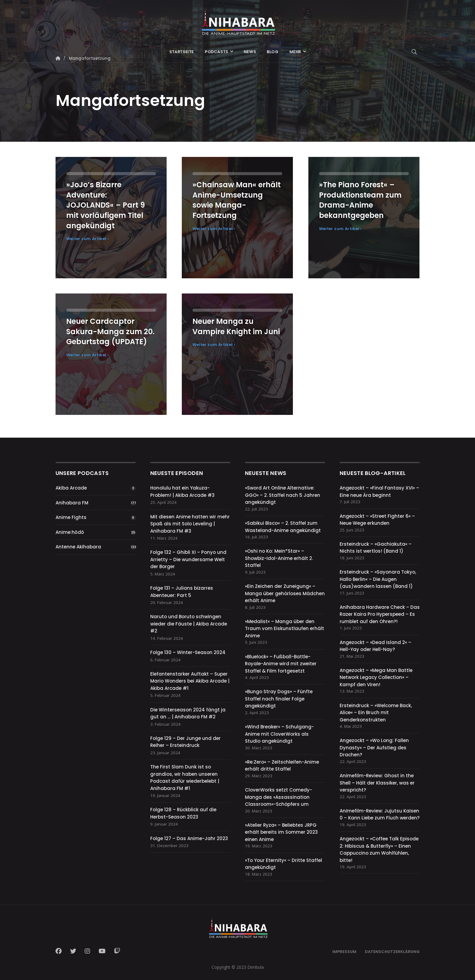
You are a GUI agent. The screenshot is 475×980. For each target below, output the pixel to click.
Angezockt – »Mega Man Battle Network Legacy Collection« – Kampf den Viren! (376, 677)
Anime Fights (71, 517)
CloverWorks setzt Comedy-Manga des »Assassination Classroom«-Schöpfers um (278, 797)
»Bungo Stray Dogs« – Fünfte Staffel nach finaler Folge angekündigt (279, 699)
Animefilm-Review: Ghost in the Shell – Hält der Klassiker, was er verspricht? (377, 783)
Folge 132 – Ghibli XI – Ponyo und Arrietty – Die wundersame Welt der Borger (188, 559)
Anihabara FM (72, 503)
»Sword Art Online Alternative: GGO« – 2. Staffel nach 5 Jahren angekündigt (283, 495)
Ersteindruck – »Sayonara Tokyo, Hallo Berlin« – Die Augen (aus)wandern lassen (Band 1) (378, 579)
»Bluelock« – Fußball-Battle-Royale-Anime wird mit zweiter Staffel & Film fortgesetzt (281, 664)
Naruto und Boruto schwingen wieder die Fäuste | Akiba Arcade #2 (189, 624)
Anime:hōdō (70, 532)
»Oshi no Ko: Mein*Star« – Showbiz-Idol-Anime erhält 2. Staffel (279, 558)
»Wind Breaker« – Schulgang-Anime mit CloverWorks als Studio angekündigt (279, 734)
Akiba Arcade (71, 488)
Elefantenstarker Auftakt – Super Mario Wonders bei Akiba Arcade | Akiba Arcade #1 (190, 681)
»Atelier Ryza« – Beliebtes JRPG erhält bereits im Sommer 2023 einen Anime (281, 832)
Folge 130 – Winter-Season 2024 (188, 652)
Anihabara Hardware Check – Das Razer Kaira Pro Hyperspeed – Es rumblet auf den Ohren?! (380, 614)
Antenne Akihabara (78, 547)
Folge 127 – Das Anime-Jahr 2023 (189, 838)
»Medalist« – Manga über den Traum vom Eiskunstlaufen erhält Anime (285, 629)
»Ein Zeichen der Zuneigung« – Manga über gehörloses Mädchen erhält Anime (285, 593)
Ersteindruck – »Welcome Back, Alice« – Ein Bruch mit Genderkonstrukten (376, 713)
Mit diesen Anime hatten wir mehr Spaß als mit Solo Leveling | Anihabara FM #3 (190, 524)
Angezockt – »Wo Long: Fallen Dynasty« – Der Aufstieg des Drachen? (374, 748)
